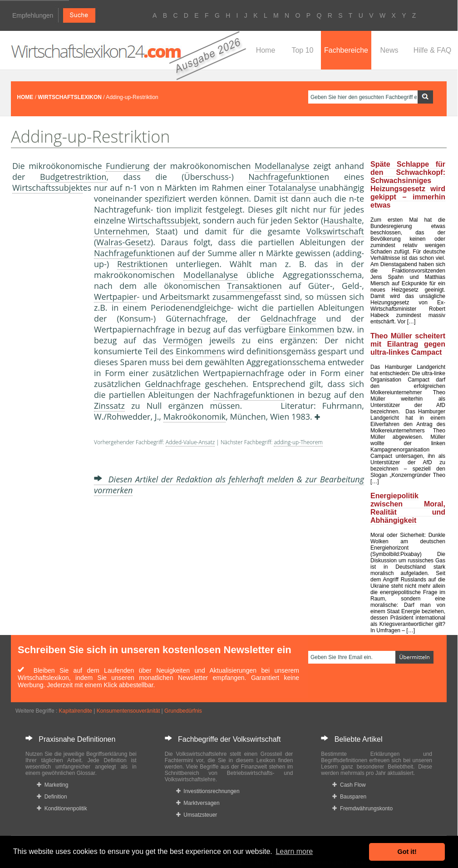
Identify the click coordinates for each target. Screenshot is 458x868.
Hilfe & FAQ (433, 50)
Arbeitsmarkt (185, 297)
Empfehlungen (33, 15)
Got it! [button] (407, 852)
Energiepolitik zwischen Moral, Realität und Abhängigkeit (408, 508)
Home (266, 50)
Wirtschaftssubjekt (47, 188)
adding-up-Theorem (298, 442)
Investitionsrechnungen (208, 791)
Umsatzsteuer (197, 815)
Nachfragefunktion (284, 177)
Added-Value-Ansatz (190, 442)
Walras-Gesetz (123, 242)
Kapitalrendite (76, 711)
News (389, 50)
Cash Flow (349, 785)
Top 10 (302, 50)
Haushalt (340, 220)
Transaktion (249, 286)
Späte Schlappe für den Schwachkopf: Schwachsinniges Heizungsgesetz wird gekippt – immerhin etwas (408, 185)
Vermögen (183, 340)
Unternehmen (121, 231)
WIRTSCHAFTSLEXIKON (70, 97)
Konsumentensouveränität (128, 711)
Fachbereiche (346, 50)
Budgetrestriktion (73, 177)
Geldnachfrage (288, 318)
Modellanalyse (282, 166)
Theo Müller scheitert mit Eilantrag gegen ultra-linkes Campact (408, 344)
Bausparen (349, 797)
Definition (52, 797)
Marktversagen (198, 803)
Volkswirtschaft (335, 231)
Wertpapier (116, 297)
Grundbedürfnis (183, 711)
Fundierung (128, 166)
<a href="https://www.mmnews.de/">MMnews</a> (49, 344)
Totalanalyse (293, 188)
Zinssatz (109, 406)
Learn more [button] (294, 851)
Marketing (52, 785)
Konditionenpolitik (62, 808)
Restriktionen (143, 264)
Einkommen (311, 329)
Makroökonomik (195, 417)
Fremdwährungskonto (362, 808)
